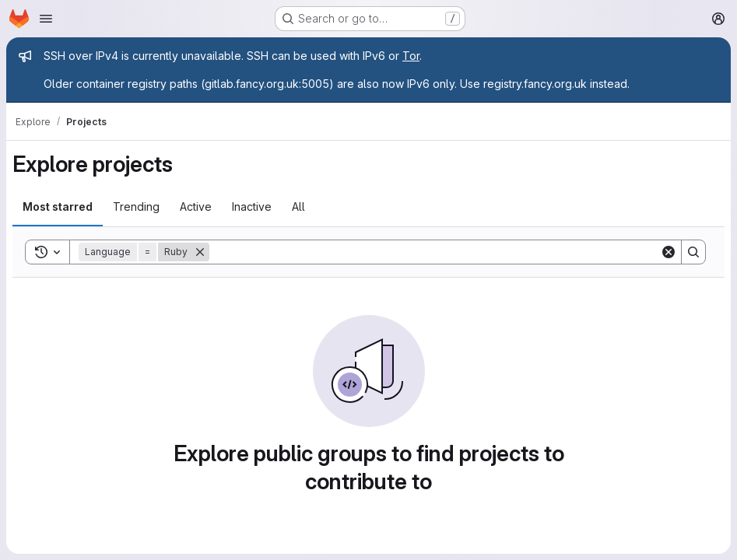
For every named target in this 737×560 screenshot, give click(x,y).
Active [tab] (196, 206)
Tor (411, 56)
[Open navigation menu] (46, 19)
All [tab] (298, 206)
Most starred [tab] (58, 206)
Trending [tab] (136, 206)
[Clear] (669, 252)
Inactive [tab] (252, 206)
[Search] (435, 252)
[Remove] (200, 252)
